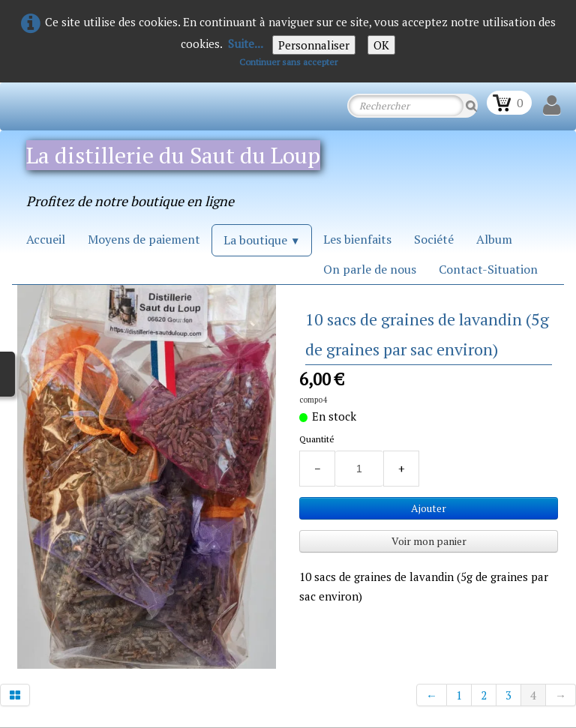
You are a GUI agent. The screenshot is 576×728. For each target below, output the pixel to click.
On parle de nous (370, 269)
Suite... (246, 43)
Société (434, 239)
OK (381, 45)
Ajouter (429, 508)
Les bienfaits (357, 239)
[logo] (186, 171)
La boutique (262, 240)
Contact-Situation (488, 269)
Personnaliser (314, 45)
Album (494, 239)
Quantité (317, 439)
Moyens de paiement (144, 239)
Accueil (46, 239)
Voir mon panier (429, 541)
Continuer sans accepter (288, 62)
